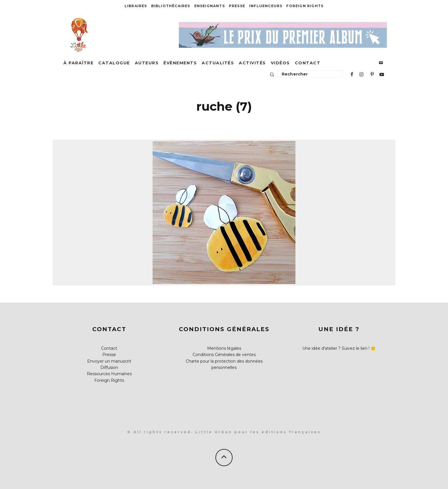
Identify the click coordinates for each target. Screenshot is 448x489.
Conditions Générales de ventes (224, 355)
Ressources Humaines (109, 374)
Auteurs (147, 63)
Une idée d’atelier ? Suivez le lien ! (336, 348)
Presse (237, 6)
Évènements (180, 63)
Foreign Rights (305, 6)
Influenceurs (266, 6)
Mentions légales (224, 348)
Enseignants (210, 6)
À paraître (78, 63)
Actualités (218, 63)
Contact (308, 63)
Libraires (136, 6)
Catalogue (114, 63)
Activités (252, 63)
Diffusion (109, 367)
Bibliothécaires (171, 6)
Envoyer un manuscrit (109, 361)
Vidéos (280, 63)
